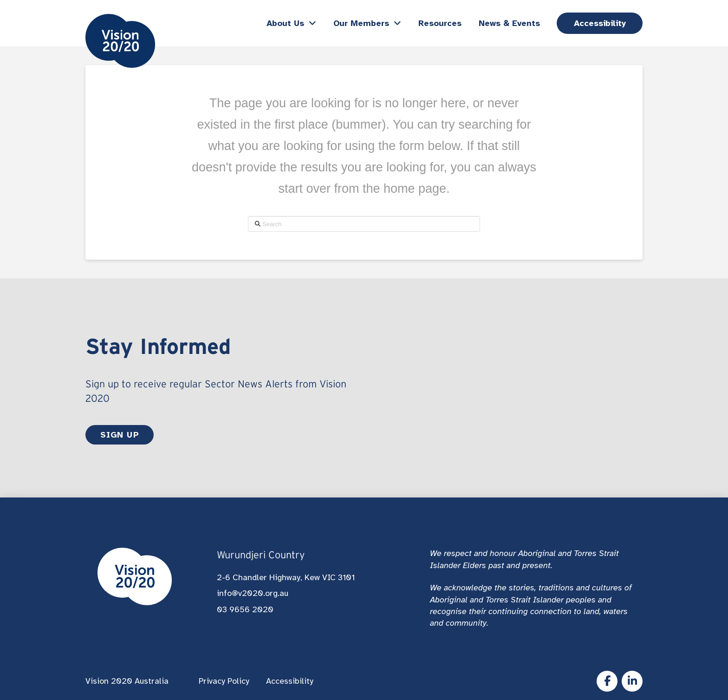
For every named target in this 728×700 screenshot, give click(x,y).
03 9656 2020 (245, 609)
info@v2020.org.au (253, 593)
